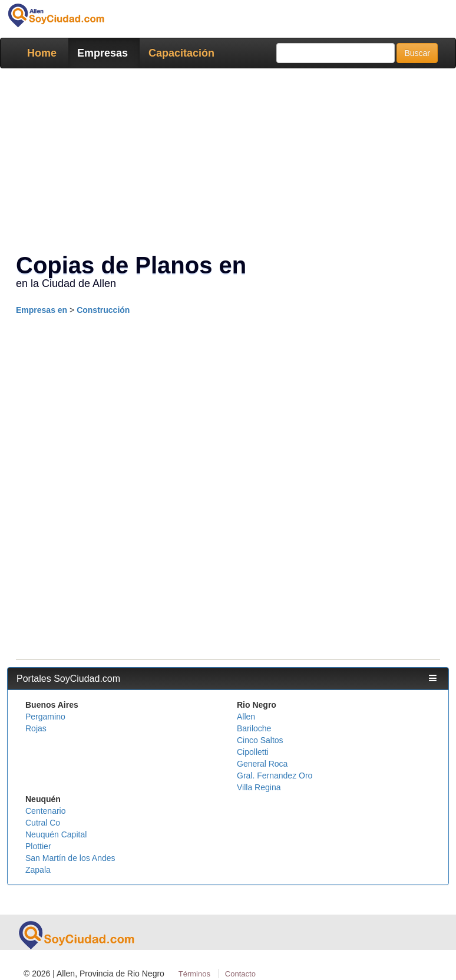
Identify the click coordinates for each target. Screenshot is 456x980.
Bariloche (254, 728)
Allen (246, 717)
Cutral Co (43, 823)
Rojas (36, 728)
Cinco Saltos (260, 740)
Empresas (103, 53)
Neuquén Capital (56, 834)
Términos (194, 974)
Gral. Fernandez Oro (275, 776)
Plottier (38, 846)
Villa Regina (259, 787)
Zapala (38, 870)
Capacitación (181, 53)
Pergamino (45, 717)
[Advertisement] (228, 406)
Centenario (46, 811)
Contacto (240, 974)
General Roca (262, 764)
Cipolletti (253, 752)
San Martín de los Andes (70, 858)
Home (42, 53)
